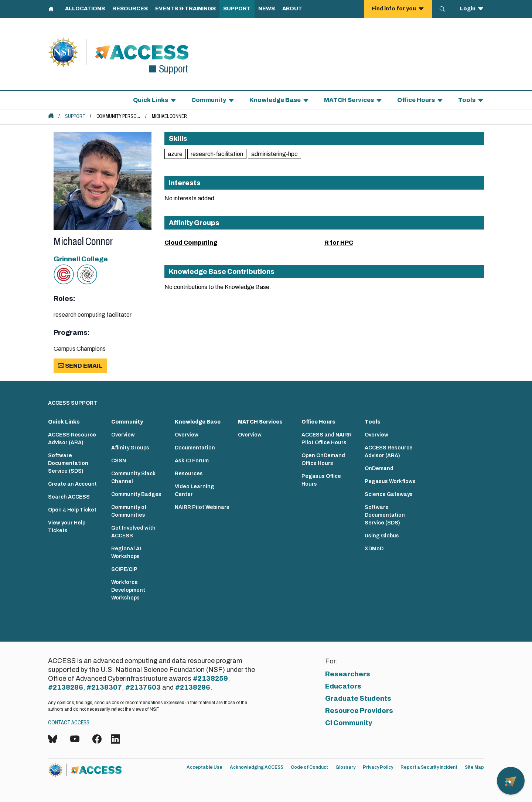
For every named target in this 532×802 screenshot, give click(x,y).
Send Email (80, 366)
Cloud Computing (191, 243)
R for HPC (339, 243)
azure (175, 154)
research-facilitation (217, 154)
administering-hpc (274, 154)
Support (75, 116)
